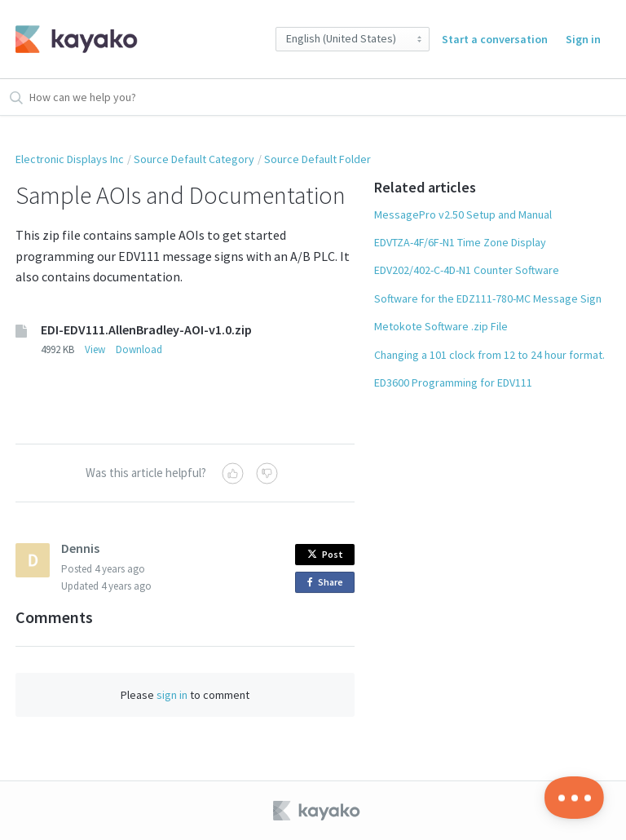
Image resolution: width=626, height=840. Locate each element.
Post (325, 554)
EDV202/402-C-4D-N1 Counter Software (467, 270)
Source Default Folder (317, 159)
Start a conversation (495, 39)
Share (328, 583)
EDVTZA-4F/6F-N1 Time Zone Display (460, 242)
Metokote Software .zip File (441, 326)
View (95, 349)
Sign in (583, 39)
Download (139, 349)
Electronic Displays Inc (70, 159)
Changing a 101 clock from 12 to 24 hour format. (489, 355)
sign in (172, 695)
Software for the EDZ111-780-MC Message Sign (488, 298)
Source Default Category (194, 159)
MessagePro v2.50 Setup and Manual (463, 214)
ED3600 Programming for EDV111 (453, 382)
